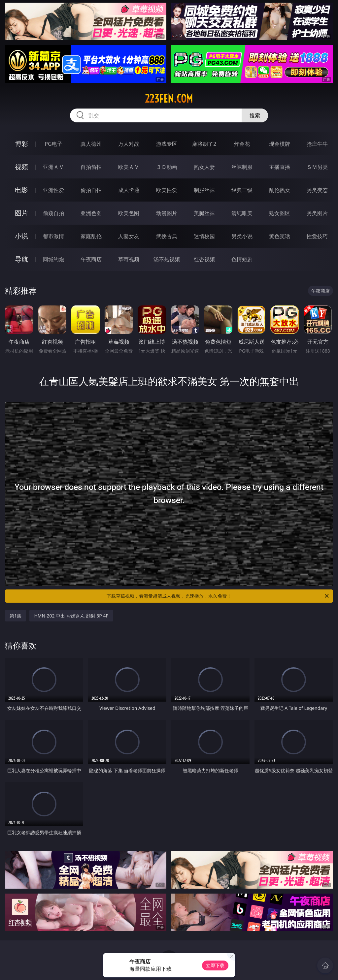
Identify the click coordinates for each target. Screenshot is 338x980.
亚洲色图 (91, 213)
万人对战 (129, 144)
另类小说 (242, 236)
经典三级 (242, 190)
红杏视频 (204, 259)
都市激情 (53, 236)
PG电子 (53, 144)
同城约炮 (53, 259)
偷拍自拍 (91, 190)
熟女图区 (280, 213)
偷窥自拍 (53, 213)
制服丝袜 (204, 190)
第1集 (16, 616)
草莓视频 (129, 259)
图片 (21, 213)
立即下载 (215, 965)
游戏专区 (167, 144)
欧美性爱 (167, 190)
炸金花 (242, 144)
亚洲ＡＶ (53, 167)
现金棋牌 (280, 144)
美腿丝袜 (204, 213)
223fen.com (169, 99)
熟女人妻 (204, 167)
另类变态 (317, 190)
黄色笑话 (280, 236)
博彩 (21, 144)
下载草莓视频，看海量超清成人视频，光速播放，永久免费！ (218, 596)
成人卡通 (129, 190)
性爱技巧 (317, 236)
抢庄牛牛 (317, 144)
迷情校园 (204, 236)
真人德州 (91, 144)
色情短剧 (242, 259)
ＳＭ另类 (317, 167)
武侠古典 (167, 236)
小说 (21, 236)
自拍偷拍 (91, 167)
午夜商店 (91, 259)
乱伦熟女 (280, 190)
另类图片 (317, 213)
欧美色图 (129, 213)
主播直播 (280, 167)
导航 (21, 259)
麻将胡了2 (204, 144)
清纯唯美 (242, 213)
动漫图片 (167, 213)
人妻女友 (129, 236)
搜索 (255, 115)
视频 (21, 167)
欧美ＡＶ (129, 167)
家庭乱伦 (91, 236)
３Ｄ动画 (167, 167)
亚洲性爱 (53, 190)
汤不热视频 (167, 259)
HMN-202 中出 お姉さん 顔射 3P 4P (71, 616)
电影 (21, 190)
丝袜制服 (242, 167)
